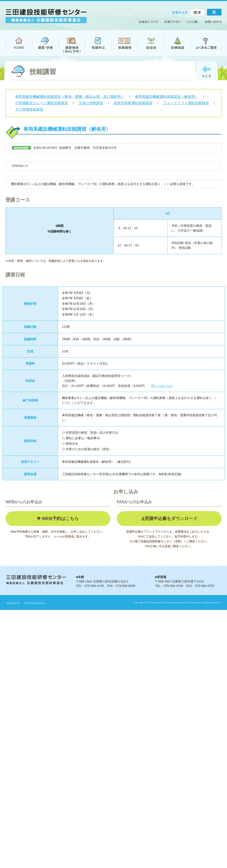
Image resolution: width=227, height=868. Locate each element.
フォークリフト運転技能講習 (186, 103)
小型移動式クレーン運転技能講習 (41, 103)
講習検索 (72, 43)
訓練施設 (177, 43)
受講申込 (98, 43)
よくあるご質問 (206, 43)
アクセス (172, 23)
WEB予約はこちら (60, 518)
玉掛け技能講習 (91, 103)
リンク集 (192, 23)
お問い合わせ (211, 23)
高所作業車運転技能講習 (133, 103)
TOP (19, 43)
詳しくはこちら (162, 386)
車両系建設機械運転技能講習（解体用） (167, 97)
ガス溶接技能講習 (29, 109)
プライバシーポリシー (35, 603)
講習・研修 (45, 43)
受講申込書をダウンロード (171, 518)
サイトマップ (13, 603)
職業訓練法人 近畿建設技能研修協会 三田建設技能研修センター (46, 18)
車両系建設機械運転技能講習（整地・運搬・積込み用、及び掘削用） (70, 97)
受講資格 (125, 43)
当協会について (150, 23)
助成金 (151, 43)
